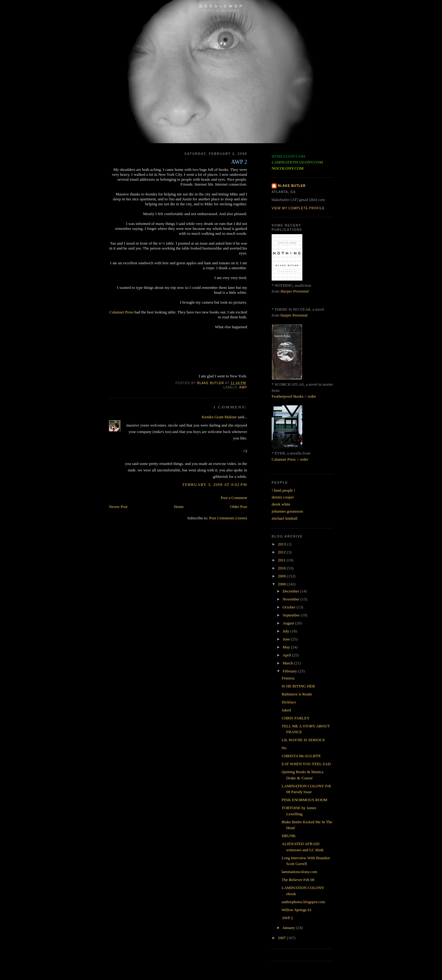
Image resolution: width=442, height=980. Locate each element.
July (287, 631)
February (290, 671)
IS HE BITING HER (298, 686)
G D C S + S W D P (221, 6)
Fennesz (288, 678)
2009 (282, 576)
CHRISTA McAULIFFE (301, 756)
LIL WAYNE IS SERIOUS (303, 740)
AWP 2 (287, 918)
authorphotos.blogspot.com (303, 902)
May (287, 647)
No (284, 748)
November (292, 599)
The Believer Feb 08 (298, 880)
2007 (282, 938)
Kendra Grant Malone (219, 417)
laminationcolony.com (299, 872)
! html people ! (283, 490)
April (287, 655)
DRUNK (289, 836)
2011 (282, 560)
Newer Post (118, 507)
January (289, 928)
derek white (281, 504)
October (290, 607)
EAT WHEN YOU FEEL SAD (306, 764)
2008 (282, 584)
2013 (282, 544)
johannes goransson (287, 511)
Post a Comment (234, 498)
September (292, 615)
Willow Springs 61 (297, 910)
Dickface (289, 702)
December (291, 591)
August (289, 623)
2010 (282, 568)
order (312, 396)
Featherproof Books (288, 396)
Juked (286, 710)
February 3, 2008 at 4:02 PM (215, 484)
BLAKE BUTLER (292, 186)
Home (179, 507)
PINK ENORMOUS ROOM (304, 800)
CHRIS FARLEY (295, 718)
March (288, 663)
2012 (282, 552)
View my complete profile (298, 208)
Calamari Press (121, 312)
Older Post (239, 507)
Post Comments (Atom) (228, 518)
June (287, 639)
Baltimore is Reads (297, 694)
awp (243, 387)
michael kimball (285, 518)
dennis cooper (283, 497)
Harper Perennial (295, 291)
